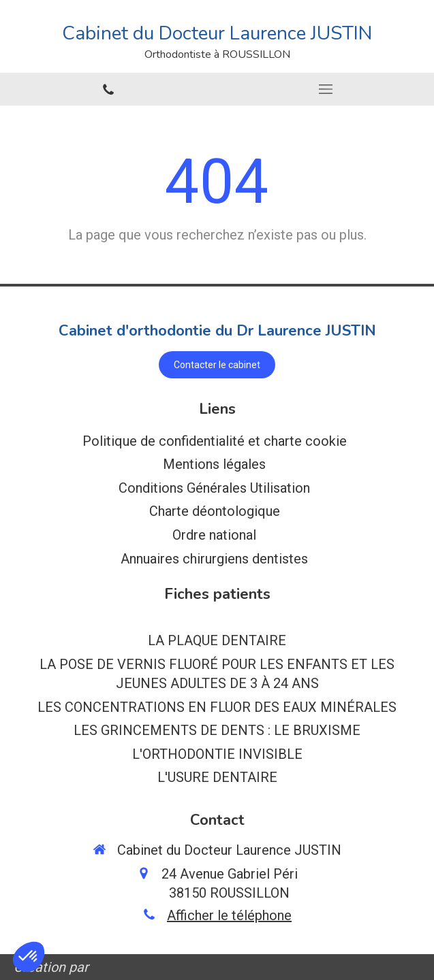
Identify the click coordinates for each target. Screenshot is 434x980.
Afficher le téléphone (229, 915)
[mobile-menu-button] (326, 89)
